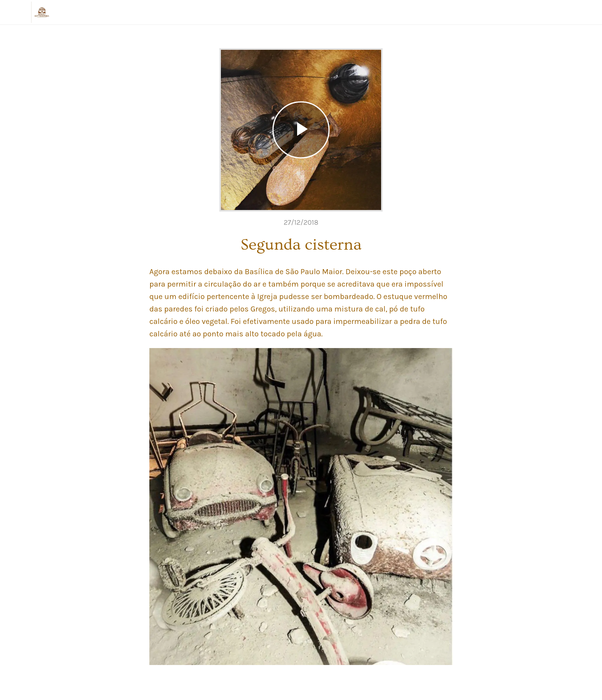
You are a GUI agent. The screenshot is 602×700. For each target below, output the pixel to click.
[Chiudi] (16, 12)
